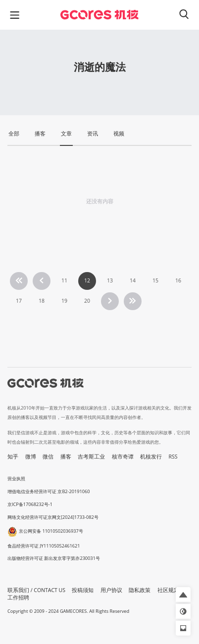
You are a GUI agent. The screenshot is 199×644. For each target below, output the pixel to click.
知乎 (13, 457)
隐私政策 (140, 590)
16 (178, 280)
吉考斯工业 (91, 457)
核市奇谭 (123, 457)
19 (64, 301)
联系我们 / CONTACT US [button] (36, 590)
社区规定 (168, 590)
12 (87, 280)
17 (19, 301)
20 (87, 301)
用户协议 (111, 590)
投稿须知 (83, 590)
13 (110, 280)
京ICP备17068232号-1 (30, 504)
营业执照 (16, 479)
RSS (173, 457)
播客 (66, 457)
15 (155, 280)
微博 (31, 457)
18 (42, 301)
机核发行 (151, 457)
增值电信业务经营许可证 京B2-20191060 (49, 491)
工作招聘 (18, 598)
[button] (183, 595)
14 (133, 280)
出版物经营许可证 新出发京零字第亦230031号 (54, 558)
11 (64, 280)
